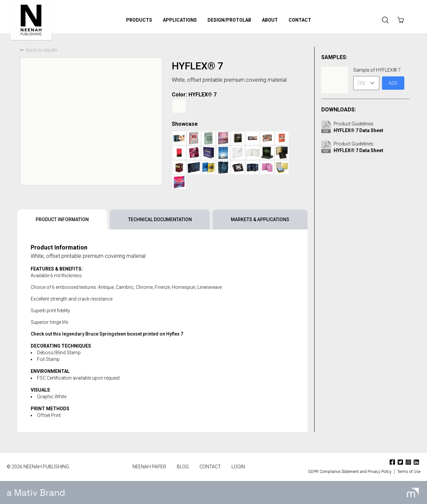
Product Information (62, 219)
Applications (180, 20)
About (270, 20)
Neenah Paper (149, 467)
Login (238, 467)
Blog (183, 467)
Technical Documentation (160, 219)
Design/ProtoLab (229, 20)
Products (139, 20)
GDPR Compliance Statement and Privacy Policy (350, 472)
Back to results (39, 50)
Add (393, 83)
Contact (300, 20)
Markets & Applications (260, 219)
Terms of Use (409, 472)
